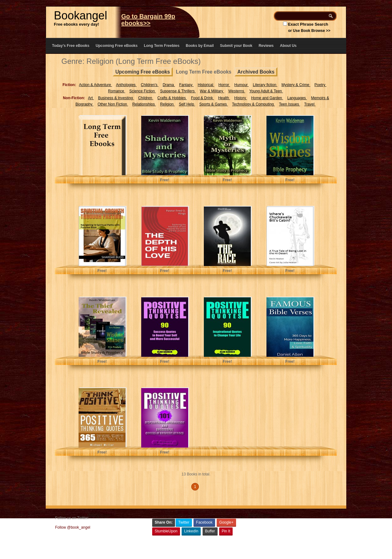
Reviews (266, 46)
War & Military (212, 91)
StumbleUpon (166, 531)
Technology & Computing (253, 104)
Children (146, 98)
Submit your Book (236, 46)
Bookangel (80, 15)
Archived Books (256, 72)
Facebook (204, 522)
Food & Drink (202, 98)
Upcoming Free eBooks (116, 46)
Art (91, 98)
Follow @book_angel (73, 527)
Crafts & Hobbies (172, 98)
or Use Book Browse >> (309, 31)
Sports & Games (214, 104)
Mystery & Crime (296, 85)
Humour (241, 85)
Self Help (187, 104)
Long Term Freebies (162, 46)
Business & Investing (116, 98)
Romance (117, 91)
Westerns (237, 91)
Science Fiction (143, 91)
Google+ (226, 522)
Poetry (320, 85)
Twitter (184, 522)
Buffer (210, 531)
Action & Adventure (95, 85)
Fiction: (69, 85)
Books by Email (200, 46)
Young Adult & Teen (266, 91)
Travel (310, 104)
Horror (224, 85)
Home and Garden (267, 98)
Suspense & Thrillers (178, 91)
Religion (167, 104)
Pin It (226, 531)
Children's (150, 85)
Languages (297, 98)
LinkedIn (191, 531)
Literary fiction (265, 85)
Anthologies (126, 85)
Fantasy (186, 85)
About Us (288, 46)
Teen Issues (289, 104)
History (241, 98)
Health (224, 98)
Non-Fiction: (74, 98)
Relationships (144, 104)
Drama (169, 85)
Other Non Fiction (113, 104)
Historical (206, 85)
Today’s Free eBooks (71, 46)
